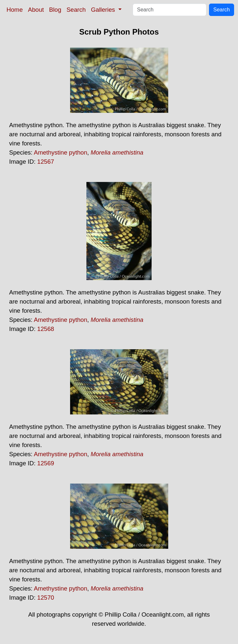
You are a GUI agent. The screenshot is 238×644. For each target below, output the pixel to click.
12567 (46, 162)
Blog (55, 10)
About (36, 10)
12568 (46, 329)
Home (15, 10)
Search (76, 10)
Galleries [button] (104, 10)
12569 (46, 463)
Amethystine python (61, 152)
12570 (46, 598)
